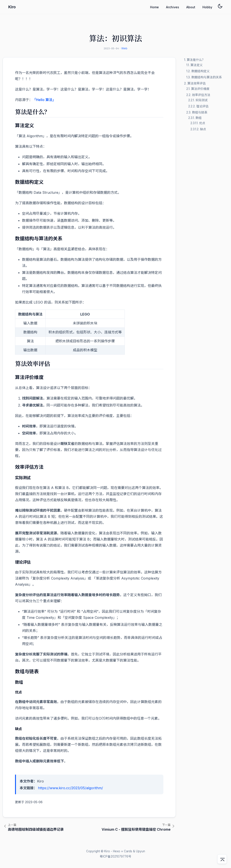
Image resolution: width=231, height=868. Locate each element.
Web (124, 48)
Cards (128, 851)
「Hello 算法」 (44, 100)
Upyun (140, 851)
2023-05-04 (111, 48)
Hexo (117, 851)
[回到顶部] (222, 859)
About (191, 7)
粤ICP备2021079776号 (115, 856)
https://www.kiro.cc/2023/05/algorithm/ (70, 788)
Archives (173, 7)
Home (154, 7)
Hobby (207, 7)
